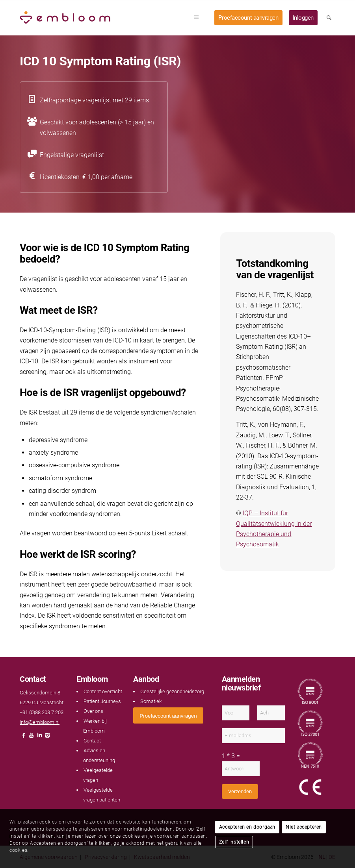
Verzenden (240, 791)
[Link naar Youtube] (32, 738)
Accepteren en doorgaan (247, 827)
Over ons (93, 711)
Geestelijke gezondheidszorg (172, 691)
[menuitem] (199, 18)
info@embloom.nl (40, 722)
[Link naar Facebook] (24, 738)
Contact (92, 741)
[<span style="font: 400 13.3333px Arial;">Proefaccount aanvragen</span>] (168, 715)
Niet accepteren (304, 827)
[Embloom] (65, 18)
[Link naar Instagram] (47, 738)
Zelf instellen (234, 842)
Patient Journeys (102, 701)
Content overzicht (103, 691)
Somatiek (151, 701)
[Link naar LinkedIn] (39, 738)
